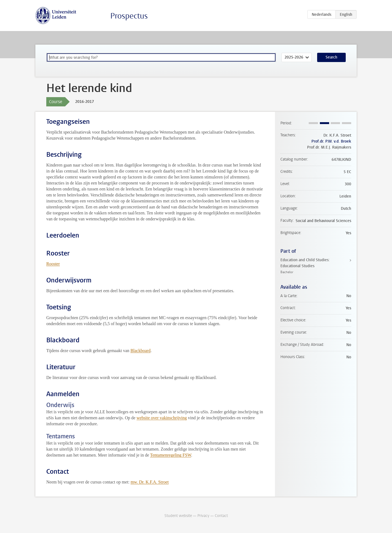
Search (331, 57)
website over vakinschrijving (162, 418)
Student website (178, 516)
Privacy (203, 516)
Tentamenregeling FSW (171, 455)
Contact (221, 516)
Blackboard (140, 351)
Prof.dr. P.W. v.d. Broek (331, 141)
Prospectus (129, 16)
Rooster (53, 264)
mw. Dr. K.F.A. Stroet (150, 482)
